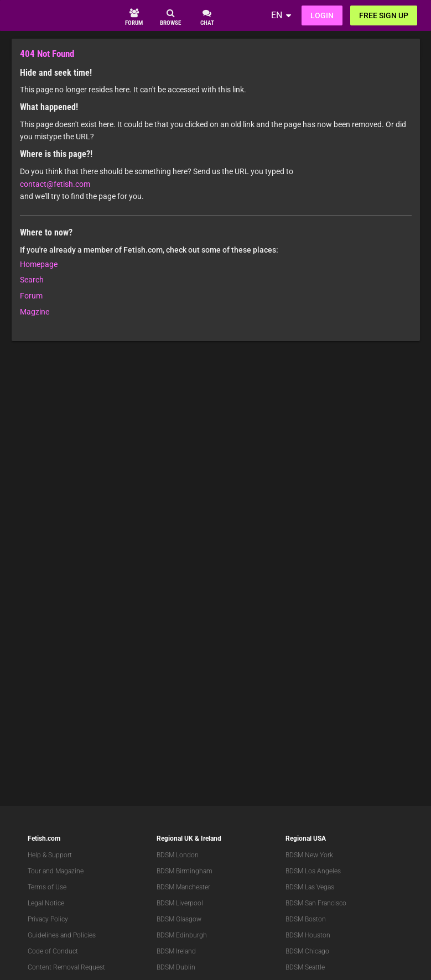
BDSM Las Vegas (310, 887)
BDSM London (178, 855)
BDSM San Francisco (316, 903)
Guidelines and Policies (62, 935)
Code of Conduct (53, 951)
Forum (31, 296)
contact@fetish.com (55, 184)
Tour (34, 871)
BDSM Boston (306, 919)
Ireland (211, 838)
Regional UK (175, 838)
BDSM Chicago (307, 951)
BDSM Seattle (305, 967)
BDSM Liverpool (180, 903)
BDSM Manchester (183, 887)
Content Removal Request (66, 967)
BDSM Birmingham (185, 871)
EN (277, 15)
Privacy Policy (48, 919)
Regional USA (306, 838)
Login (322, 15)
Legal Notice (46, 903)
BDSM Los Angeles (313, 871)
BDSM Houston (308, 935)
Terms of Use (47, 887)
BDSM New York (309, 855)
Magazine (69, 871)
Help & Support (50, 855)
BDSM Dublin (176, 967)
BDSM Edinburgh (182, 935)
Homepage (39, 264)
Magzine (35, 312)
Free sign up (384, 15)
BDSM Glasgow (179, 919)
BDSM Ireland (176, 951)
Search (32, 280)
